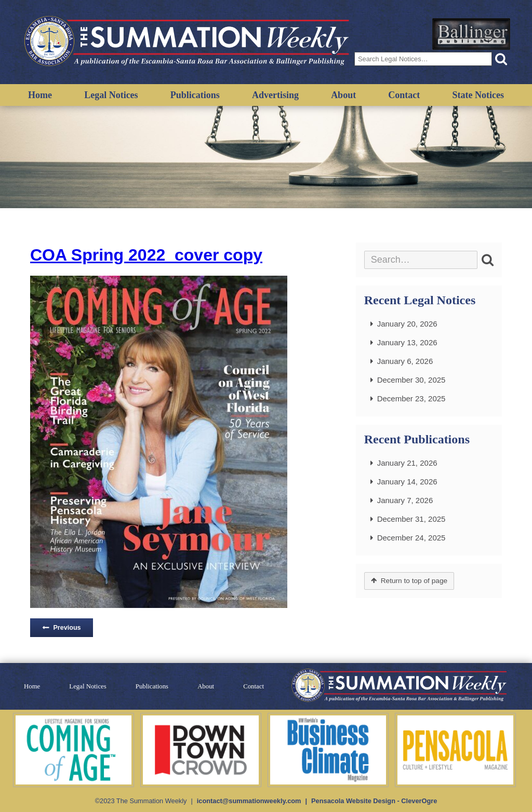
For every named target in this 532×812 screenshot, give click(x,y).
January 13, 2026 (407, 342)
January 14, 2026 (407, 482)
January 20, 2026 (407, 324)
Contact (404, 95)
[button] (501, 59)
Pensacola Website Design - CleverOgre (374, 801)
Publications (195, 95)
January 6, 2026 (405, 361)
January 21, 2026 (407, 463)
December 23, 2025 (411, 398)
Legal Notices (111, 95)
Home (40, 95)
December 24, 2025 (411, 538)
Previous (67, 628)
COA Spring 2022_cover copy (146, 255)
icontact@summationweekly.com (249, 801)
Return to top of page (414, 581)
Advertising (275, 95)
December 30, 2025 (411, 380)
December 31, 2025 (411, 519)
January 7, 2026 (405, 500)
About (343, 95)
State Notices (478, 95)
